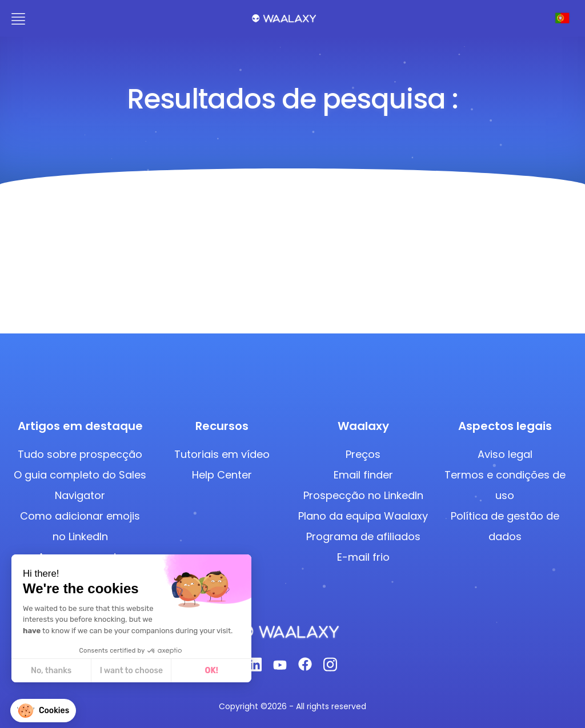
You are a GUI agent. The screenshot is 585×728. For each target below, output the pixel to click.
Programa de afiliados (363, 536)
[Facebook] (305, 667)
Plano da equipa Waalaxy (363, 516)
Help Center (222, 475)
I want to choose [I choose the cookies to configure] (131, 671)
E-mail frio (363, 557)
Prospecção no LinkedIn (363, 495)
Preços (363, 454)
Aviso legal (505, 454)
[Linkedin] (255, 668)
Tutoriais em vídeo (222, 454)
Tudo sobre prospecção (80, 454)
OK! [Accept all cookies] (211, 671)
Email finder (363, 475)
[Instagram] (330, 668)
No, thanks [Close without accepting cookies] (51, 671)
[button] (43, 711)
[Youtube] (280, 667)
